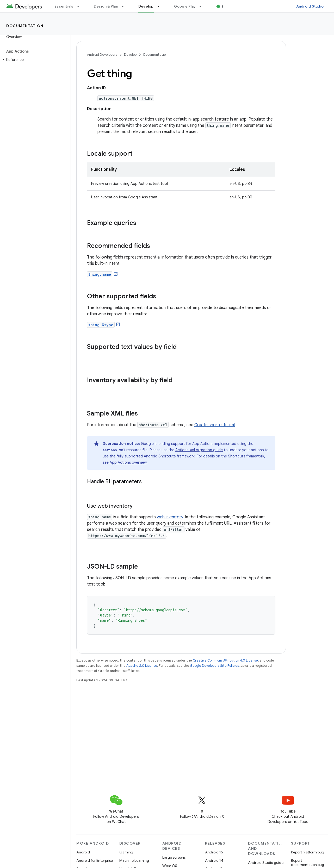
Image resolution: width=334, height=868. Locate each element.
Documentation (25, 26)
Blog (226, 6)
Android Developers (102, 55)
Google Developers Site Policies (214, 666)
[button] (34, 60)
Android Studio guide (266, 863)
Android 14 (214, 860)
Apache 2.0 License (142, 666)
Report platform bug (308, 852)
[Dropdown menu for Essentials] (81, 6)
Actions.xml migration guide (199, 450)
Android (83, 852)
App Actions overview (128, 462)
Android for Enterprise (95, 860)
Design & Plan (106, 6)
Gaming (126, 852)
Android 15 (214, 852)
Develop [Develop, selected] (146, 6)
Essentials (64, 6)
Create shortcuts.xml (215, 425)
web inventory (170, 517)
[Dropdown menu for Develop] (161, 6)
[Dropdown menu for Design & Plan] (125, 6)
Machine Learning (134, 860)
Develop (130, 55)
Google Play (185, 6)
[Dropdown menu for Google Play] (203, 6)
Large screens (174, 857)
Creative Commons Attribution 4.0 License (225, 660)
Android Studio (310, 6)
